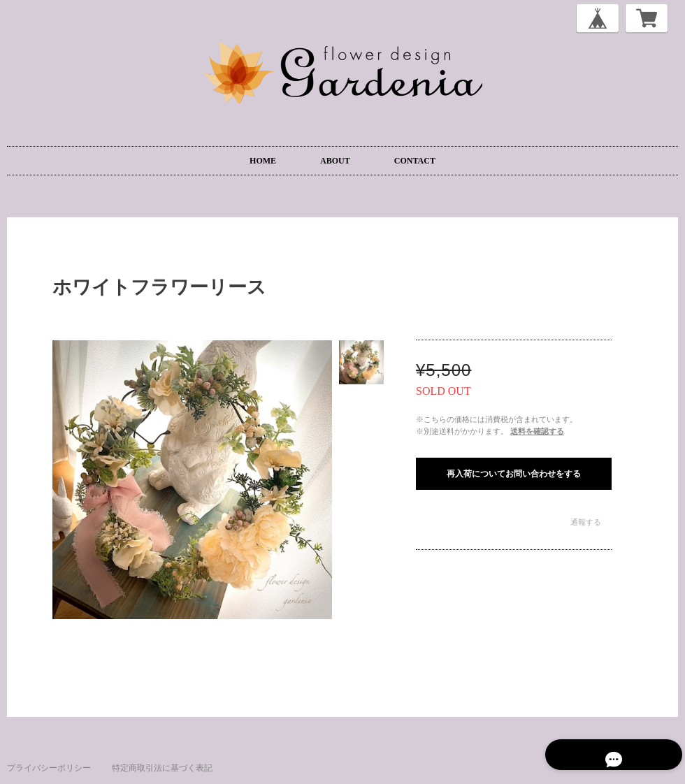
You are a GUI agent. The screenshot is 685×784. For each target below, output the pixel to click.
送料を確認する (537, 431)
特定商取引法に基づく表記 (162, 768)
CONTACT (415, 161)
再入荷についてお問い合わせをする (514, 474)
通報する (586, 522)
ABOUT (335, 161)
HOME (263, 161)
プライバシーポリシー (49, 768)
